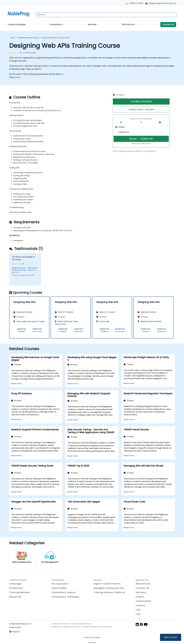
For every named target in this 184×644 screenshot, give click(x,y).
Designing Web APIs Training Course (55, 38)
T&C (138, 614)
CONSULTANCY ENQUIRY (141, 110)
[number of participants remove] (122, 122)
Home (13, 38)
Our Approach (60, 584)
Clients (140, 597)
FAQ (138, 610)
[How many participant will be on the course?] (141, 122)
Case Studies (59, 588)
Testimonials (143, 601)
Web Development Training (28, 38)
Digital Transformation (107, 584)
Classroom (124, 132)
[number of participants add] (161, 122)
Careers (140, 605)
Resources (15, 597)
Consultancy (56, 24)
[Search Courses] (106, 15)
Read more (15, 77)
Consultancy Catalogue (65, 597)
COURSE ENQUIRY (141, 102)
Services (92, 24)
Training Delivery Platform (109, 592)
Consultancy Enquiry (64, 592)
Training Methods (20, 592)
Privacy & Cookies (92, 637)
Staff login (92, 643)
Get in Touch (171, 637)
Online (122, 127)
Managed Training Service (109, 588)
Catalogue (15, 584)
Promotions (16, 588)
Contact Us (168, 24)
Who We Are (128, 24)
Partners (141, 592)
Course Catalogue (17, 24)
